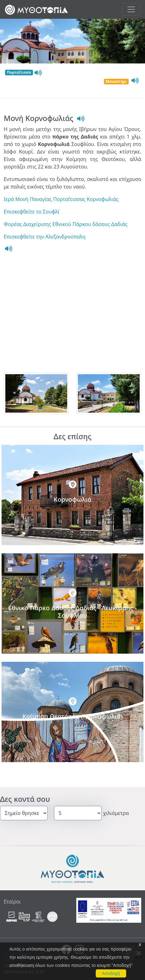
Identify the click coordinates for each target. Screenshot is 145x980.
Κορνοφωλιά (72, 499)
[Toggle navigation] (131, 9)
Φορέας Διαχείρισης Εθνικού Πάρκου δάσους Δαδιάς (66, 224)
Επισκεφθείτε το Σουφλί (32, 212)
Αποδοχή (111, 973)
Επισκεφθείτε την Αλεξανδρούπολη (45, 237)
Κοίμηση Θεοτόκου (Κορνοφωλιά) (72, 716)
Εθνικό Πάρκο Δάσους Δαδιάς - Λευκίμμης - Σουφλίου (72, 612)
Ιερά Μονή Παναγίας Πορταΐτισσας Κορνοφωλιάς (61, 199)
